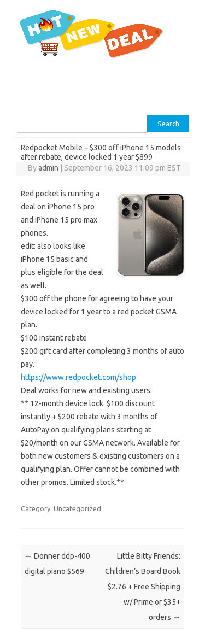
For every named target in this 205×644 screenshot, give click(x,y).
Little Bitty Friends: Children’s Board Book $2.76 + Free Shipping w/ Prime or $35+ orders (143, 587)
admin (48, 168)
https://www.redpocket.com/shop (78, 377)
